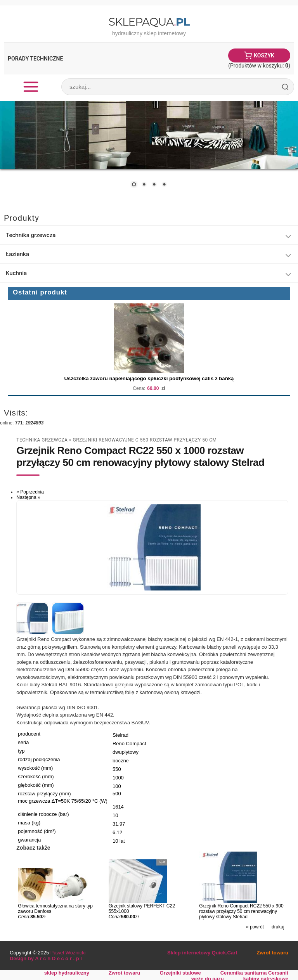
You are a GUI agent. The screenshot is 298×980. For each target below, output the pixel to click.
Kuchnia (16, 273)
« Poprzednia (30, 492)
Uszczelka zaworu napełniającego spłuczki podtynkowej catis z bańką (149, 378)
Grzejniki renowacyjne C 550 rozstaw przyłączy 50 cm (145, 440)
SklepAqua (149, 22)
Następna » (28, 497)
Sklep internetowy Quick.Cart (202, 953)
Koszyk (264, 55)
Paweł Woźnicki (68, 953)
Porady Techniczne (35, 59)
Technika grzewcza (31, 235)
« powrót (255, 927)
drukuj (278, 927)
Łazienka (17, 254)
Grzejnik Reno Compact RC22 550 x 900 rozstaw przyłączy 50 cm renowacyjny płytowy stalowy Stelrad (241, 911)
